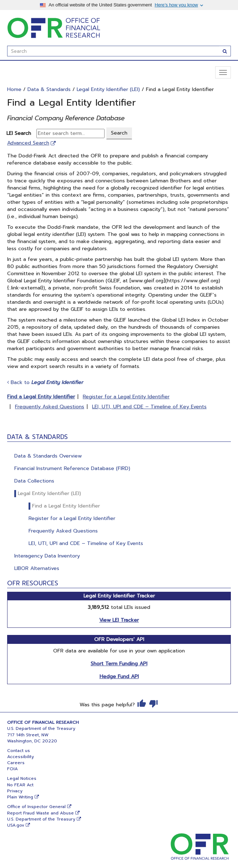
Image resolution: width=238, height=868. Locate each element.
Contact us (19, 751)
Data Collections (34, 481)
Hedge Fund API (119, 677)
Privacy (15, 791)
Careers (16, 763)
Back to (45, 382)
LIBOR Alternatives (37, 568)
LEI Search (21, 133)
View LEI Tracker (119, 620)
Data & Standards (49, 89)
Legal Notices (22, 778)
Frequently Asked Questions (63, 531)
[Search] (225, 51)
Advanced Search (28, 143)
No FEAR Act (20, 785)
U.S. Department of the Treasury (41, 819)
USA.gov (16, 825)
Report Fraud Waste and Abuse (40, 813)
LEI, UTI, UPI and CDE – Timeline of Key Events (86, 543)
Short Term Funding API (119, 664)
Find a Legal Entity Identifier (66, 506)
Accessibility (21, 757)
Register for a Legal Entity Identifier (72, 518)
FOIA (12, 769)
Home (14, 89)
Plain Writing (20, 797)
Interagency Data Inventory (47, 556)
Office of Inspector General (36, 807)
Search (119, 133)
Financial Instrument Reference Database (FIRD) (72, 468)
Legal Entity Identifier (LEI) (49, 493)
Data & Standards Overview (48, 456)
